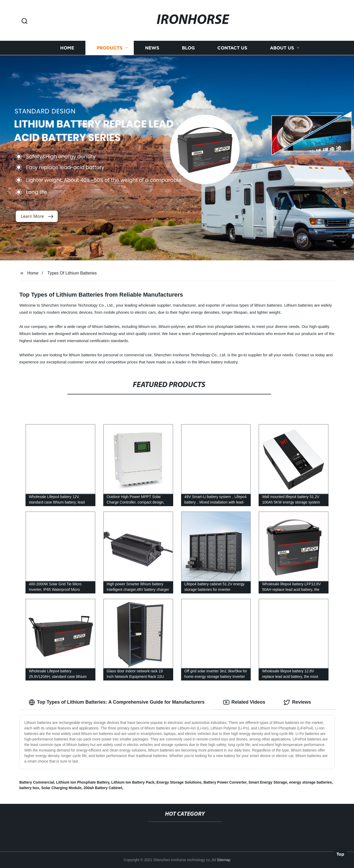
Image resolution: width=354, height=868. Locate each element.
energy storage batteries (311, 782)
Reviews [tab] (297, 702)
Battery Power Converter (225, 782)
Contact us (232, 48)
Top (340, 854)
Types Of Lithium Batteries (72, 273)
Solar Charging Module (61, 788)
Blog (188, 48)
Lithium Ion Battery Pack (133, 782)
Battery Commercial (37, 782)
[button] (24, 21)
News (152, 48)
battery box (29, 788)
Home (67, 48)
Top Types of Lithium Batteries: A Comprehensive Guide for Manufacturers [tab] (117, 702)
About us (282, 48)
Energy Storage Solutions (179, 782)
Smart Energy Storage (268, 782)
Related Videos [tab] (244, 702)
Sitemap (224, 860)
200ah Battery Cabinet (103, 788)
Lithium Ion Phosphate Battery (83, 782)
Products (110, 48)
